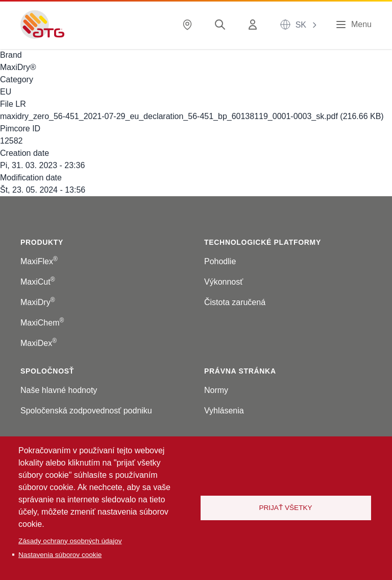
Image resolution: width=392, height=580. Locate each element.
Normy (216, 390)
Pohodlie (220, 261)
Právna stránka (240, 371)
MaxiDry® (18, 67)
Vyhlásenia (224, 411)
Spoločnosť (47, 371)
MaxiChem (42, 323)
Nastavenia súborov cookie (60, 555)
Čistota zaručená (235, 302)
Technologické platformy (263, 242)
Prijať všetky (285, 508)
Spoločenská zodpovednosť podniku (86, 411)
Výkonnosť (224, 282)
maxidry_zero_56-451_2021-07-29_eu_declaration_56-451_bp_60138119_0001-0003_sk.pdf (169, 116)
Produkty (42, 242)
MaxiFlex (39, 261)
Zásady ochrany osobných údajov (70, 541)
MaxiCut (38, 282)
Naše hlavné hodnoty (59, 390)
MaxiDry (38, 302)
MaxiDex (39, 343)
